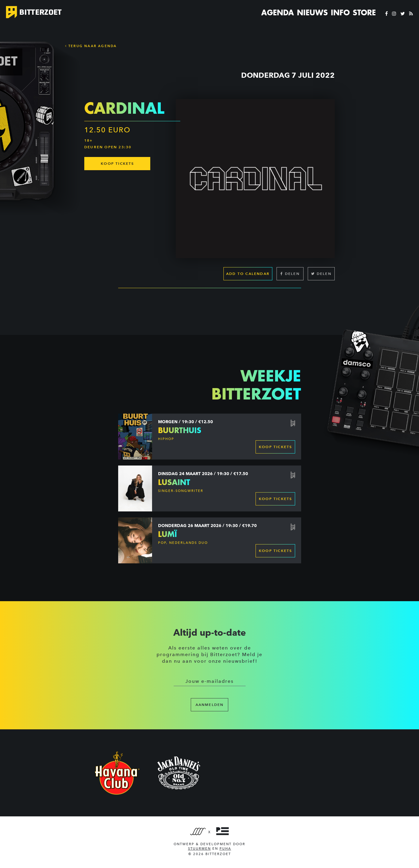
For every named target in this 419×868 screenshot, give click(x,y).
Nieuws (312, 13)
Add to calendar (248, 274)
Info (340, 13)
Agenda (278, 13)
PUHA (225, 849)
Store (364, 13)
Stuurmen (199, 849)
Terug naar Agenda (91, 46)
